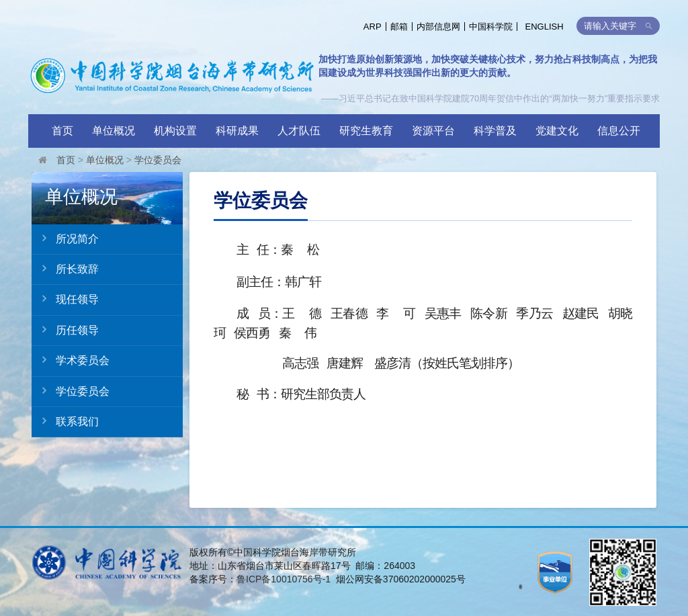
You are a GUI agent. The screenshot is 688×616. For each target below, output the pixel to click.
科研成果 (237, 131)
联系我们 (65, 421)
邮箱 (399, 27)
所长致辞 (65, 269)
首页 (62, 131)
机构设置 (175, 131)
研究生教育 (366, 131)
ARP (373, 27)
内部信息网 (438, 27)
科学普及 (495, 131)
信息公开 (619, 131)
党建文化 (557, 131)
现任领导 (65, 299)
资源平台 (433, 131)
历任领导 (65, 330)
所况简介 (65, 238)
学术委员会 (71, 360)
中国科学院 (491, 27)
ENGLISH (545, 27)
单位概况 (114, 131)
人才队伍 (299, 131)
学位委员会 (158, 160)
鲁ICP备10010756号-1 (284, 579)
